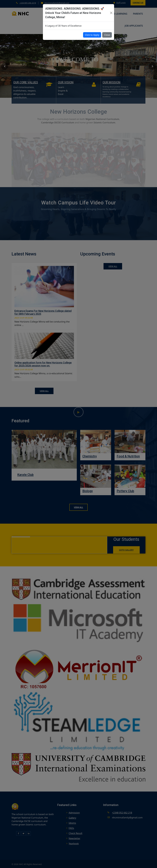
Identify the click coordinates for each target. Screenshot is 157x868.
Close (107, 35)
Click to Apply (92, 35)
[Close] (111, 13)
